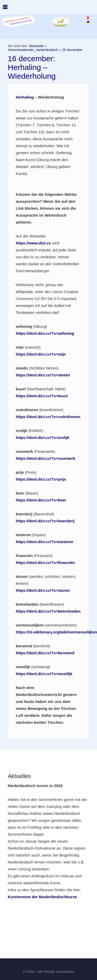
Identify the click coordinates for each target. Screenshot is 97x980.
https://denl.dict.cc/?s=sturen (43, 590)
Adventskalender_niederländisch (33, 50)
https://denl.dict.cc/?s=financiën (45, 563)
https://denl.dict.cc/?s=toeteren (44, 542)
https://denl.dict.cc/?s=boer (41, 500)
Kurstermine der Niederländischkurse (42, 897)
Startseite (36, 46)
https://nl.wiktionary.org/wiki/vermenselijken (56, 632)
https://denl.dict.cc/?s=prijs (41, 479)
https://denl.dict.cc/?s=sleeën (43, 375)
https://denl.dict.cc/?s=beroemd (45, 653)
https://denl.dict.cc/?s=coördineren (48, 417)
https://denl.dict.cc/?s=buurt (42, 396)
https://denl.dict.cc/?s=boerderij (45, 521)
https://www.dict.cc (33, 243)
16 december (72, 50)
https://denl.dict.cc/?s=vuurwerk (46, 458)
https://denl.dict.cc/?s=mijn (41, 354)
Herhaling (25, 97)
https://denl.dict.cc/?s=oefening (45, 333)
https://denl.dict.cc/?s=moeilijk (44, 674)
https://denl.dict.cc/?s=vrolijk (43, 438)
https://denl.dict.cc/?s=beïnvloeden (48, 611)
